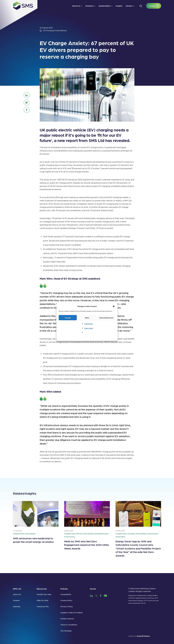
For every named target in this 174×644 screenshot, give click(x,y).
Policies (64, 589)
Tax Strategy (66, 631)
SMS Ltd (17, 589)
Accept (68, 318)
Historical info (43, 606)
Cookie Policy (89, 324)
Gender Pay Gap (44, 594)
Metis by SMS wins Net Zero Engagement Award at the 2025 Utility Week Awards (87, 545)
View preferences (106, 318)
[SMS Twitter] (96, 595)
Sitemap (17, 606)
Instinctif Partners (143, 636)
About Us (17, 594)
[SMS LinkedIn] (91, 595)
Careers (16, 600)
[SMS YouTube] (105, 595)
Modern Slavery (67, 619)
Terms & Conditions (69, 625)
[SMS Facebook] (101, 595)
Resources (42, 589)
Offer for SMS (42, 600)
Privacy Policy (89, 328)
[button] (114, 306)
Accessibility (66, 594)
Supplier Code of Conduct (72, 612)
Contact (152, 6)
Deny (87, 318)
